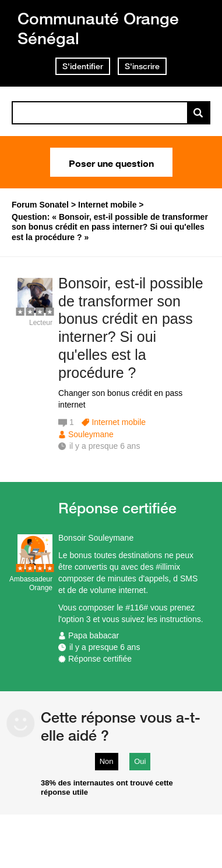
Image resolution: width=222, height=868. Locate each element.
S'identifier (83, 66)
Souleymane (91, 434)
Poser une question (111, 162)
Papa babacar (94, 635)
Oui (140, 761)
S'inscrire (142, 66)
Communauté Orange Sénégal (98, 28)
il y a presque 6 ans (105, 647)
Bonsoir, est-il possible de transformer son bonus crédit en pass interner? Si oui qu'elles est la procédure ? (131, 328)
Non (107, 761)
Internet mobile (119, 422)
